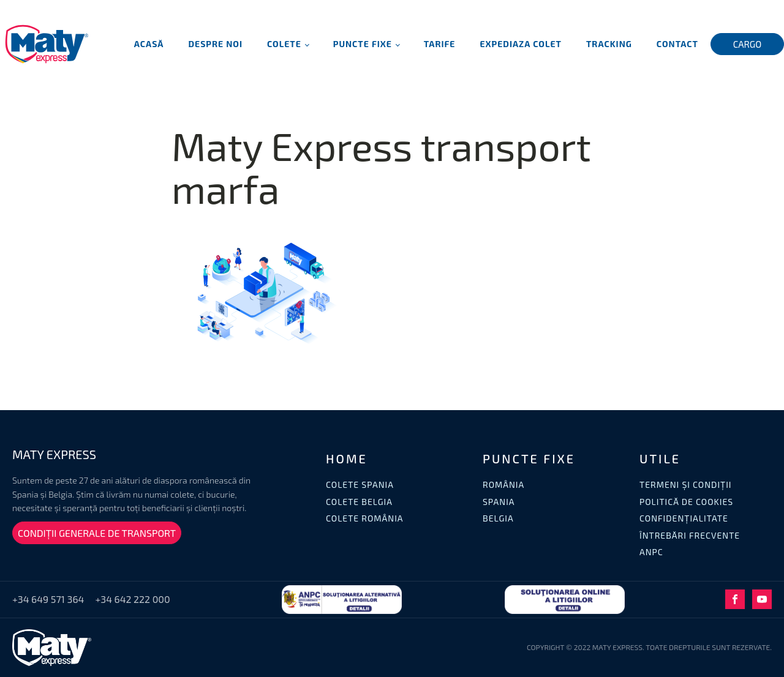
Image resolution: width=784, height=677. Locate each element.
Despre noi (216, 44)
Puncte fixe (363, 44)
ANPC (651, 552)
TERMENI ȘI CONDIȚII (686, 484)
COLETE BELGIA (359, 502)
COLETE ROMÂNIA (365, 518)
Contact (677, 44)
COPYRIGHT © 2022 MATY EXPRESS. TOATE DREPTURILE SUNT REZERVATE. (649, 647)
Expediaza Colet (520, 44)
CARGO (748, 44)
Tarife (440, 44)
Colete (284, 44)
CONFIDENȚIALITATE (684, 518)
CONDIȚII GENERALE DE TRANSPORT (97, 533)
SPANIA (499, 502)
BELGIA (498, 518)
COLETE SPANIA (360, 484)
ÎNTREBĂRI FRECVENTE (690, 535)
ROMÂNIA (503, 484)
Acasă (149, 44)
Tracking (609, 44)
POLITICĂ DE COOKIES (686, 502)
